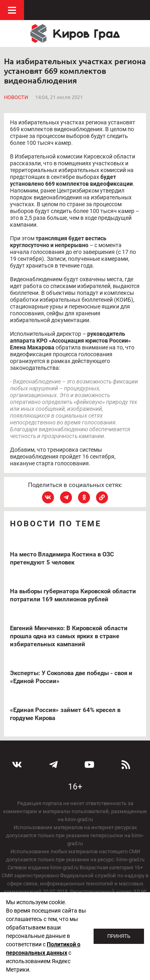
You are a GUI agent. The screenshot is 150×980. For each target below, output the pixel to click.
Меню (12, 10)
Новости (16, 97)
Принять (119, 936)
